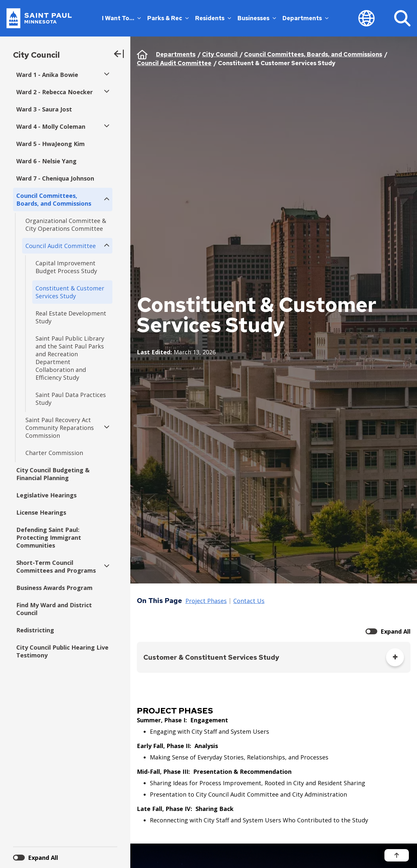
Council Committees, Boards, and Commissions (313, 54)
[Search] (402, 18)
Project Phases (206, 601)
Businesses (257, 18)
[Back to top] (397, 855)
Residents (213, 18)
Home (142, 54)
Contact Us (249, 601)
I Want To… (121, 18)
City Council (36, 55)
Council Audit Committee (174, 63)
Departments (305, 18)
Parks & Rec (168, 18)
